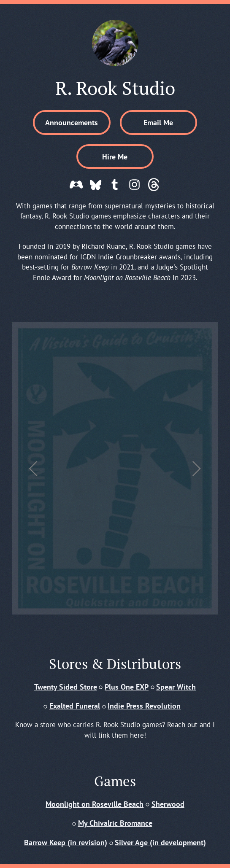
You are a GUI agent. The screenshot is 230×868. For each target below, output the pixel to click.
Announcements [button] (72, 122)
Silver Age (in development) (160, 842)
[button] (76, 185)
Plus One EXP (127, 687)
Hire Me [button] (115, 156)
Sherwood (168, 804)
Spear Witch (176, 687)
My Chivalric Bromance (115, 823)
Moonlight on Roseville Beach (95, 804)
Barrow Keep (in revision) (66, 842)
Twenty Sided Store (66, 687)
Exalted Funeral (75, 706)
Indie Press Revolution (144, 706)
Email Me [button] (158, 122)
